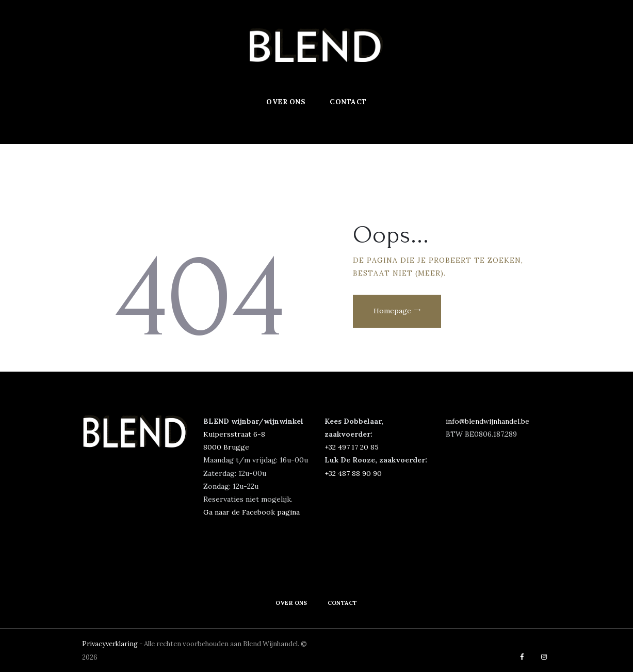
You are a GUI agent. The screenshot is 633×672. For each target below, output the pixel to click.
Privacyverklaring (111, 644)
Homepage (394, 312)
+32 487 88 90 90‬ (353, 473)
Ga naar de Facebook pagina (251, 512)
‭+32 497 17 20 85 (352, 447)
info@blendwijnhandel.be (488, 421)
